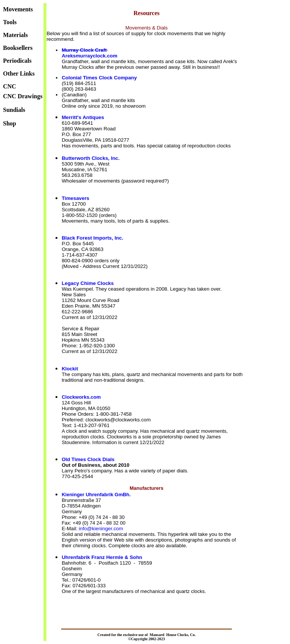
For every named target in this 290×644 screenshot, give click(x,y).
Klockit (70, 369)
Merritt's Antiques (83, 117)
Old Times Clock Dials (88, 459)
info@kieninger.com (101, 529)
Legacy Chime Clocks (88, 283)
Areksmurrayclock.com (89, 56)
